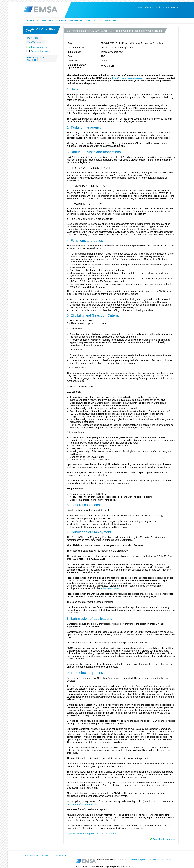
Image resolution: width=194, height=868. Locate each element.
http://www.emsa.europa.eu (127, 78)
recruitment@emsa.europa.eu (82, 804)
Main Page (33, 38)
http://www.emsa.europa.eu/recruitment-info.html (92, 834)
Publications (93, 21)
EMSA (41, 9)
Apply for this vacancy (40, 51)
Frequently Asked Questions (36, 59)
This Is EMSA (32, 21)
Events (62, 21)
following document (111, 588)
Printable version (37, 47)
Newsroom (76, 21)
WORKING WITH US (45, 856)
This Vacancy (34, 42)
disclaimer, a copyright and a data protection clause (150, 860)
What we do (48, 21)
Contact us (110, 21)
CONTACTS (62, 856)
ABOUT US (28, 856)
